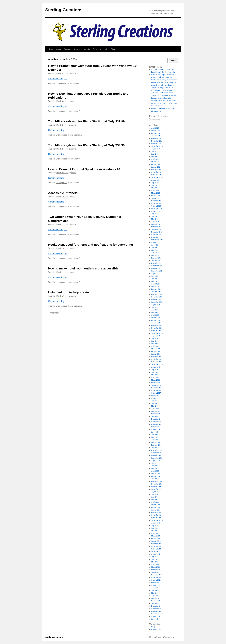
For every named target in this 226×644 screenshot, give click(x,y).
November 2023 (157, 203)
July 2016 (155, 432)
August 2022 (156, 242)
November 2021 (157, 266)
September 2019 (157, 333)
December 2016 (157, 419)
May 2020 (155, 312)
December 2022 (157, 232)
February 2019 (156, 351)
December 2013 (157, 513)
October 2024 (156, 175)
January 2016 (156, 448)
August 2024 (156, 180)
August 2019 (156, 336)
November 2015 (157, 453)
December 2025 (157, 138)
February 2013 (156, 538)
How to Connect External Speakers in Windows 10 (84, 169)
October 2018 (156, 362)
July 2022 (155, 245)
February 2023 (156, 227)
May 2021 (155, 281)
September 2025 (157, 146)
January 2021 (156, 292)
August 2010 (156, 616)
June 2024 (155, 185)
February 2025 (156, 164)
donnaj (74, 73)
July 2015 (155, 463)
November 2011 (157, 577)
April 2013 (155, 533)
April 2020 (155, 315)
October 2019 (156, 331)
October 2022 (156, 237)
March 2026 (156, 131)
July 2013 (155, 526)
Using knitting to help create (68, 292)
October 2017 (156, 393)
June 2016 (155, 435)
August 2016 (156, 429)
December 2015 (157, 450)
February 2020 (156, 320)
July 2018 (155, 370)
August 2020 (156, 305)
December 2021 (157, 263)
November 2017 (157, 390)
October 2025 (156, 144)
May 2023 (155, 219)
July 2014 (155, 494)
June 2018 (155, 372)
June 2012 (155, 559)
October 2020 (156, 299)
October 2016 (156, 424)
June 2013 (155, 528)
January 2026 (156, 136)
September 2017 (157, 396)
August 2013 (156, 523)
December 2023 (157, 201)
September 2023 (157, 209)
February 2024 (156, 196)
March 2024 (156, 193)
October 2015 (156, 455)
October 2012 (156, 549)
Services (68, 49)
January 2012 (156, 572)
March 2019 (156, 349)
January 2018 (156, 385)
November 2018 (157, 359)
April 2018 (155, 377)
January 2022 (156, 261)
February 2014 (156, 507)
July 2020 (155, 307)
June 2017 (155, 403)
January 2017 (156, 416)
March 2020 (156, 318)
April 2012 (155, 564)
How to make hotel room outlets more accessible (83, 268)
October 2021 (156, 268)
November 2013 (157, 515)
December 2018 (157, 357)
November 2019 (157, 328)
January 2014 (156, 510)
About (59, 49)
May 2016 (155, 437)
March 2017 (156, 411)
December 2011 (157, 575)
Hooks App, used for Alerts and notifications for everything (91, 245)
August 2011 (156, 585)
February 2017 (156, 414)
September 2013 (157, 520)
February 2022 (156, 258)
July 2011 (155, 588)
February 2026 (156, 133)
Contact (77, 49)
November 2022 (157, 235)
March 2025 (156, 162)
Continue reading (58, 79)
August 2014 (156, 492)
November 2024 (157, 172)
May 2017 (155, 406)
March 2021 (156, 286)
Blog (113, 49)
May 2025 (155, 157)
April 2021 (155, 284)
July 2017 (155, 401)
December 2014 (157, 481)
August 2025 (156, 149)
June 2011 (155, 590)
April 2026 (155, 128)
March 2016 (156, 442)
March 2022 (156, 255)
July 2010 (155, 619)
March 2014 (156, 505)
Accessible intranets (63, 193)
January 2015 (156, 479)
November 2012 (157, 546)
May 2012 (155, 562)
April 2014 (155, 502)
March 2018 (156, 380)
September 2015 (157, 458)
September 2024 (157, 177)
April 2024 (155, 190)
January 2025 (156, 167)
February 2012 (156, 570)
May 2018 (155, 375)
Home (51, 49)
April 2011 (155, 596)
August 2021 (156, 274)
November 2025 (157, 141)
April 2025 (155, 159)
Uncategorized (61, 83)
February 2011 (156, 601)
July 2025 (155, 151)
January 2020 (156, 323)
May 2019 (155, 344)
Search (173, 60)
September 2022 (157, 240)
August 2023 (156, 211)
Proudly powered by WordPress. (163, 637)
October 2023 (156, 206)
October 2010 (156, 611)
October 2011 (156, 580)
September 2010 (157, 614)
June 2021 (155, 279)
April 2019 (155, 346)
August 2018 (156, 367)
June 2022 (155, 248)
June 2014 (155, 497)
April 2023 (155, 222)
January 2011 (156, 603)
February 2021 (156, 289)
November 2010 (157, 609)
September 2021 (157, 271)
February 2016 (156, 445)
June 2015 (155, 466)
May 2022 (155, 250)
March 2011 (156, 598)
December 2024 (157, 170)
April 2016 (155, 440)
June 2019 (155, 341)
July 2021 (155, 276)
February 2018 (156, 383)
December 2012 (157, 544)
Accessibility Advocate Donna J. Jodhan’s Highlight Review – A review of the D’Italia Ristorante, (163, 88)
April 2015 (155, 471)
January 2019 (156, 354)
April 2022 (155, 253)
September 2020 (157, 302)
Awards (87, 49)
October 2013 (156, 518)
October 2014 (156, 487)
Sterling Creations (64, 10)
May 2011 (155, 593)
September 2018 (157, 364)
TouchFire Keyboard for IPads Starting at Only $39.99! (87, 121)
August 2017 (156, 398)
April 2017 (155, 409)
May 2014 (155, 500)
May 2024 (155, 188)
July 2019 (155, 338)
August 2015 (156, 461)
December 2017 (157, 388)
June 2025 (155, 154)
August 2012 (156, 554)
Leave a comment (75, 135)
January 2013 (156, 541)
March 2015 (156, 474)
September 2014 (157, 489)
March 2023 (156, 224)
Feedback (97, 49)
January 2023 (156, 229)
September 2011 (157, 583)
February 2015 (156, 476)
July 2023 (155, 214)
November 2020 (157, 297)
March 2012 (156, 567)
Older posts (54, 313)
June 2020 (155, 310)
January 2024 (156, 198)
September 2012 (157, 551)
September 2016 (157, 427)
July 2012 (155, 557)
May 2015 (155, 468)
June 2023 (155, 216)
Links (106, 49)
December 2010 (157, 606)
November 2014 (157, 484)
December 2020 (157, 294)
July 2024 (155, 183)
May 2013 (155, 531)
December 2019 (157, 325)
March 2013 (156, 536)
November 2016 (157, 422)
